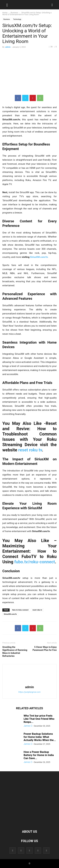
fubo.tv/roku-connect (35, 562)
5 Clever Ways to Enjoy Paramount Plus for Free (45, 649)
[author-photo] (30, 683)
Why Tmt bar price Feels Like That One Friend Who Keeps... (39, 719)
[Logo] (30, 822)
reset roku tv (30, 450)
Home (5, 13)
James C (28, 726)
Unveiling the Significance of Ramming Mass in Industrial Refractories (15, 652)
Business (14, 13)
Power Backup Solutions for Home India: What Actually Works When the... (40, 737)
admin (8, 47)
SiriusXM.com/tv (10, 614)
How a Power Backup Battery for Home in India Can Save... (39, 755)
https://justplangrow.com (29, 692)
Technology (17, 19)
